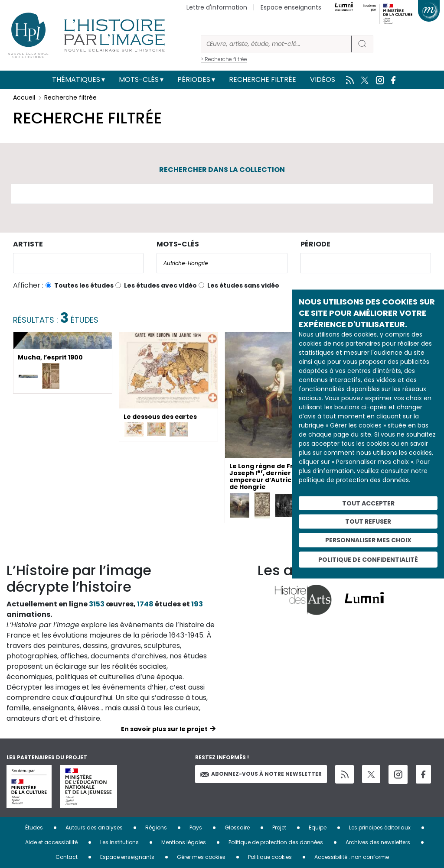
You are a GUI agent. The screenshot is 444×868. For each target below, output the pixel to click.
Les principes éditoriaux (380, 828)
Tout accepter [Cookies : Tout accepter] (368, 503)
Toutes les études (84, 285)
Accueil (24, 97)
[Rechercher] (276, 44)
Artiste (28, 244)
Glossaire (237, 828)
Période (315, 244)
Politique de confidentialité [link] (368, 559)
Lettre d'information (217, 7)
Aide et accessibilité (51, 842)
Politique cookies (270, 857)
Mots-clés (139, 79)
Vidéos (323, 79)
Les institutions (119, 842)
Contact (67, 857)
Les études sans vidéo (243, 285)
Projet (279, 828)
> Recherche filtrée (224, 59)
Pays (196, 828)
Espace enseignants (291, 7)
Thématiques (76, 79)
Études (34, 828)
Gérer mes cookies (201, 857)
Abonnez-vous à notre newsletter (261, 774)
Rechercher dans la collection (222, 170)
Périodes (194, 79)
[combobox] (78, 263)
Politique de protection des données (276, 842)
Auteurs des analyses (94, 828)
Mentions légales (184, 842)
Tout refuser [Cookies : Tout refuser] (368, 521)
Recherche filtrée (263, 79)
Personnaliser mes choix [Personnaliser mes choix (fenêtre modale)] (368, 540)
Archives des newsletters (378, 842)
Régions (156, 828)
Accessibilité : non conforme (352, 857)
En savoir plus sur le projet (164, 729)
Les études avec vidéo (160, 285)
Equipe (318, 828)
